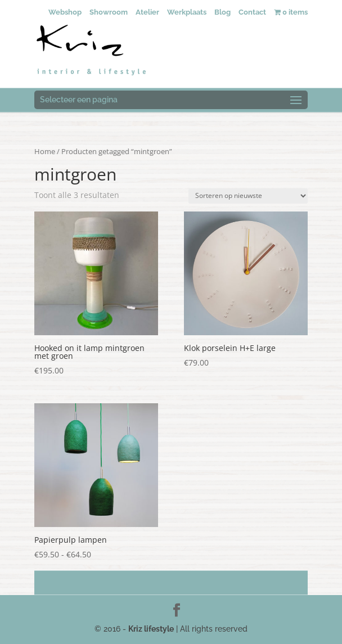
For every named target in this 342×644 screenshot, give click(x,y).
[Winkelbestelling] (248, 196)
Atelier (147, 12)
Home (45, 151)
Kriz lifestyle (151, 629)
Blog (222, 12)
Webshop (65, 12)
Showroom (109, 12)
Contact (252, 12)
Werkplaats (187, 12)
